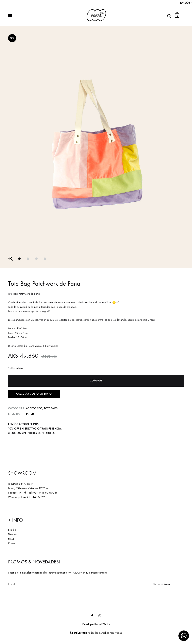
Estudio (12, 530)
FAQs (11, 539)
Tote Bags (51, 408)
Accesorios (34, 408)
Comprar (96, 381)
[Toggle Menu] (10, 16)
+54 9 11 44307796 (33, 497)
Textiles (29, 414)
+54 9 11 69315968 (46, 493)
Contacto (13, 543)
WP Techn (104, 624)
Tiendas (12, 534)
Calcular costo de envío (34, 394)
